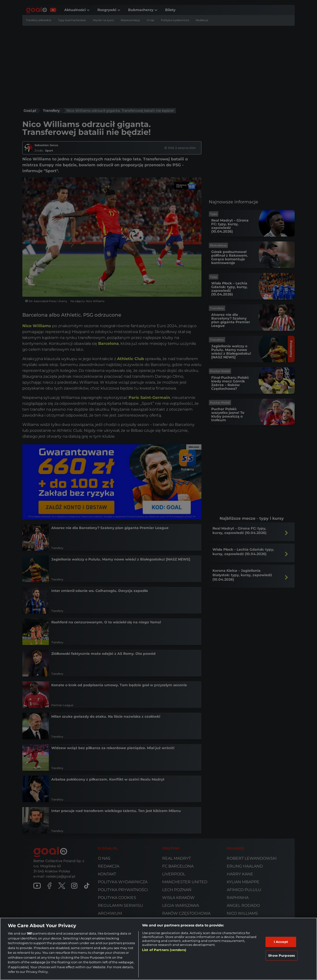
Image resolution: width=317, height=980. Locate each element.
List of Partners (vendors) (164, 950)
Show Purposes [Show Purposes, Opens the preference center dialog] (282, 955)
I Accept (281, 942)
